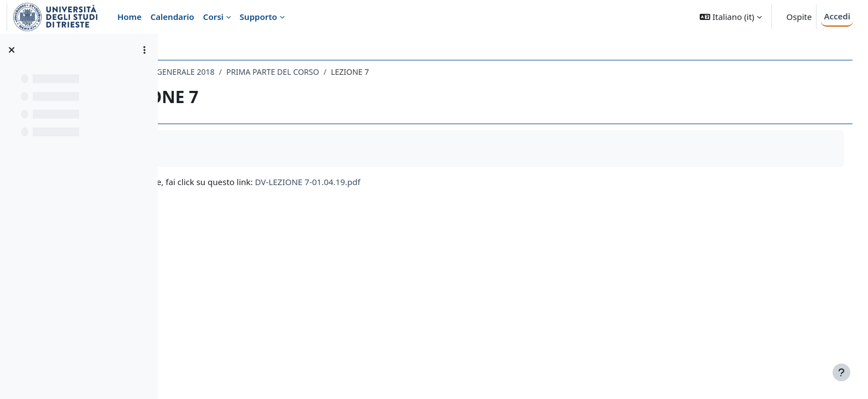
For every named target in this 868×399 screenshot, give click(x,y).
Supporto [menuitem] (259, 17)
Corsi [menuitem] (213, 17)
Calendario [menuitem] (172, 17)
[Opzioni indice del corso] (144, 50)
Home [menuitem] (130, 17)
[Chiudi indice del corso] (12, 50)
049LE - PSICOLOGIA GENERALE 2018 (246, 72)
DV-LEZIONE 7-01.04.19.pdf (406, 182)
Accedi (837, 16)
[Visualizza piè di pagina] (841, 372)
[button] (730, 17)
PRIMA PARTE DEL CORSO (371, 72)
